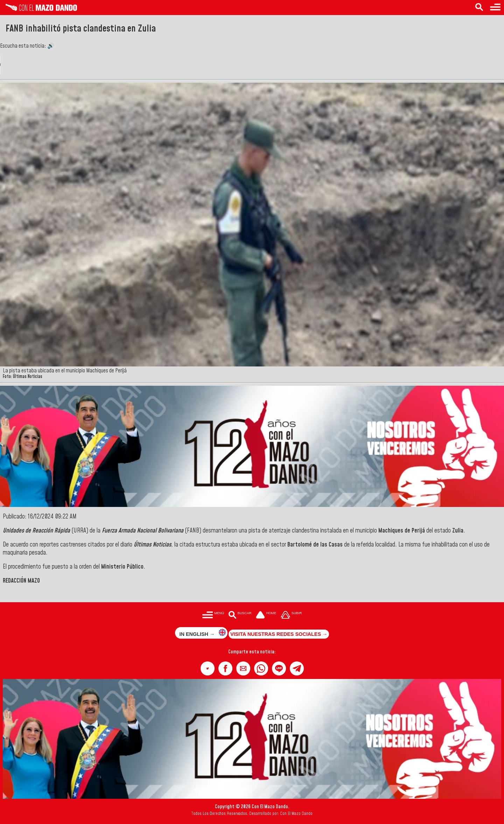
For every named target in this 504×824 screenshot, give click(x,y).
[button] (208, 668)
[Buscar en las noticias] (479, 8)
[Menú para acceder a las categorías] (495, 8)
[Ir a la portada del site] (266, 615)
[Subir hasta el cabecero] (291, 615)
